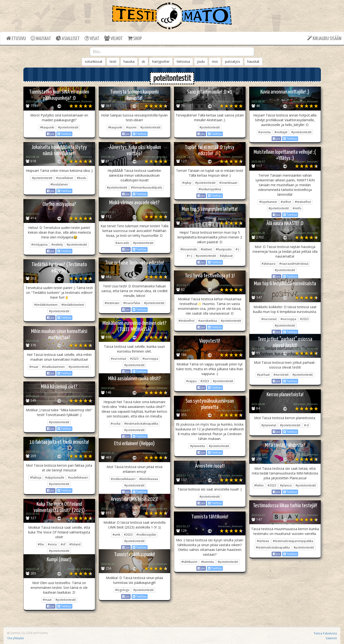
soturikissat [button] (94, 61)
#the (41, 544)
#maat (34, 367)
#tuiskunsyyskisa (210, 189)
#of (63, 544)
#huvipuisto (224, 249)
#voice (52, 544)
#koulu (82, 178)
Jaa (51, 134)
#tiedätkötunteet (73, 305)
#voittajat (281, 132)
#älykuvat (226, 256)
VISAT (92, 38)
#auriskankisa (208, 321)
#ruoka (116, 424)
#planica (286, 485)
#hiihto (259, 485)
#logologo (122, 590)
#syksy (187, 183)
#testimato (112, 303)
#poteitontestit (68, 127)
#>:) (189, 256)
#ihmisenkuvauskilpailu (147, 187)
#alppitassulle (55, 478)
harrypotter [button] (161, 61)
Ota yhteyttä (15, 638)
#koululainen (59, 184)
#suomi (131, 127)
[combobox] (172, 52)
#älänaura (269, 264)
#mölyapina (39, 245)
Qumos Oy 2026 (20, 633)
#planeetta (198, 446)
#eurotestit (281, 375)
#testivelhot (303, 202)
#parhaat (263, 375)
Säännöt (331, 638)
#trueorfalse (132, 303)
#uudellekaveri (78, 478)
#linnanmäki (189, 249)
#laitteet (206, 249)
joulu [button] (201, 61)
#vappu (191, 381)
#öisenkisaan (228, 183)
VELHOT (113, 38)
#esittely (57, 245)
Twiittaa (64, 134)
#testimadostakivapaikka (141, 424)
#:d (306, 425)
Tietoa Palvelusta (325, 633)
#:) (237, 249)
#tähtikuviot (189, 562)
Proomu (43, 633)
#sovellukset (65, 178)
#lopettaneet (268, 202)
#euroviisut (269, 319)
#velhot (286, 202)
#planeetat (269, 425)
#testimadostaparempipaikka (293, 541)
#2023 (304, 319)
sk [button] (143, 61)
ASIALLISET (68, 38)
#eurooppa (288, 319)
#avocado (122, 243)
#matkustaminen (53, 367)
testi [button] (113, 61)
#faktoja (36, 478)
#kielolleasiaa (149, 479)
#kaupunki (47, 127)
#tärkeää (263, 541)
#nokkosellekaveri (123, 479)
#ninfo (297, 208)
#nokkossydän (146, 535)
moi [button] (215, 61)
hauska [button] (129, 61)
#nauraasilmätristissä (294, 264)
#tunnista (207, 562)
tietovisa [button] (183, 61)
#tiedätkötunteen (46, 305)
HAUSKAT (41, 38)
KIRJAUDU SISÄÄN (324, 38)
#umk (116, 535)
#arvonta (264, 132)
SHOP (135, 38)
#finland (75, 544)
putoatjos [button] (233, 61)
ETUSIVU (16, 38)
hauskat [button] (253, 61)
